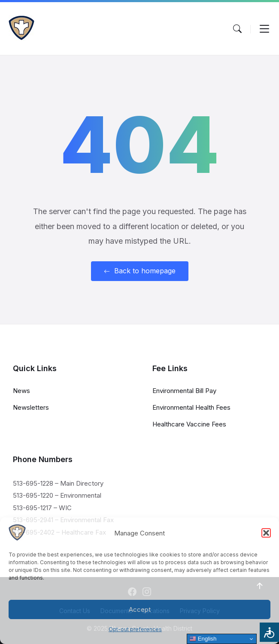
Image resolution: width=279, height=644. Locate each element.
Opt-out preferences (135, 629)
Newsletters (31, 407)
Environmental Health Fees (191, 407)
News (21, 391)
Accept (140, 609)
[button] (266, 533)
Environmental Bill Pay (184, 391)
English (203, 639)
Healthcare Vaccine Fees (189, 424)
